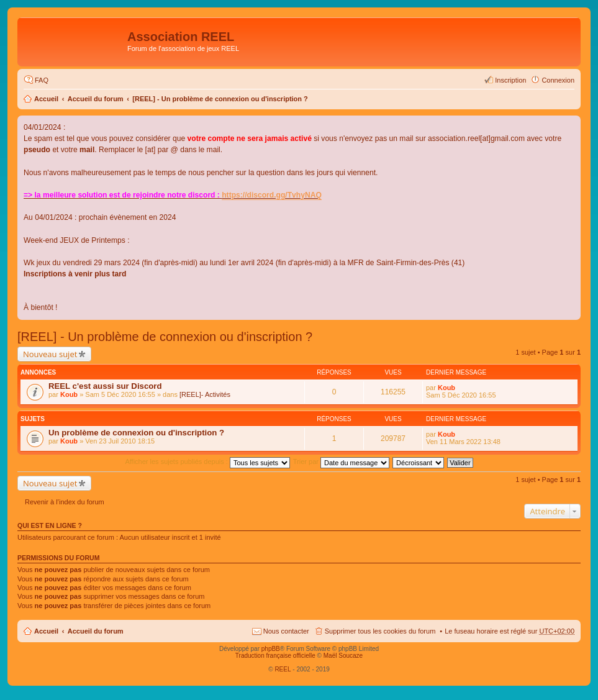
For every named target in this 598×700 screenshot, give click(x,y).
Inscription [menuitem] (510, 80)
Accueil (46, 99)
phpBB (271, 649)
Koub (69, 394)
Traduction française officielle (275, 656)
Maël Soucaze (343, 656)
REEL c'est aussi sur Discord (105, 386)
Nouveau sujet (50, 354)
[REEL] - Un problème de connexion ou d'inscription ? (220, 99)
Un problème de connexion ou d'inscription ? (136, 433)
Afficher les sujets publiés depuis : (207, 461)
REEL (283, 669)
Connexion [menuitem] (558, 80)
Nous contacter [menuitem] (286, 631)
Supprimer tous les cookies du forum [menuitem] (380, 631)
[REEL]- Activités (205, 394)
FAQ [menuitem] (42, 80)
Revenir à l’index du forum (65, 502)
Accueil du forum (96, 99)
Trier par (341, 461)
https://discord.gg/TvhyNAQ (272, 195)
